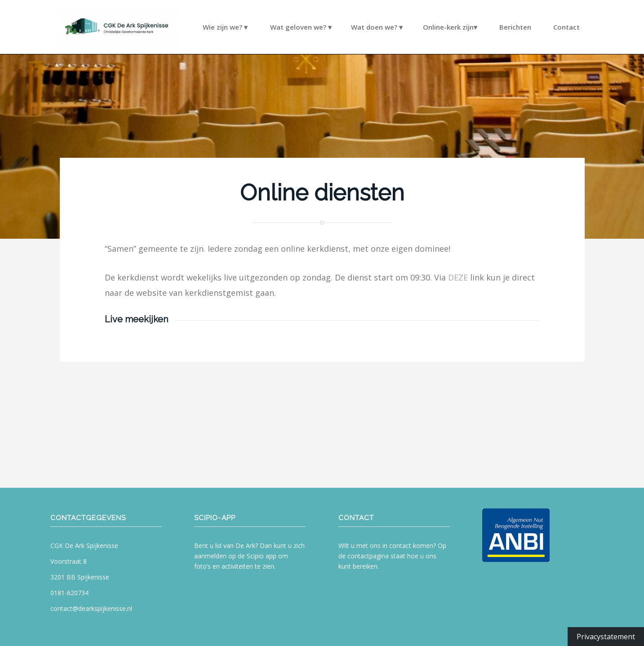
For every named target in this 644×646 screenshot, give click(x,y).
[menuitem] (231, 63)
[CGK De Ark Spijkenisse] (119, 27)
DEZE (458, 277)
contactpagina (368, 556)
